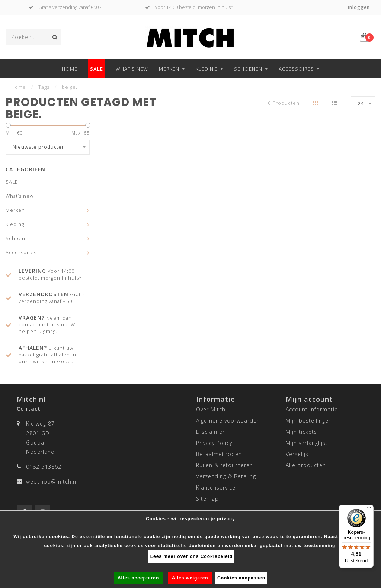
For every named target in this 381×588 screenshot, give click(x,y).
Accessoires (296, 69)
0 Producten (284, 103)
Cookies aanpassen (241, 578)
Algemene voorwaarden (228, 421)
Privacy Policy (214, 443)
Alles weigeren (190, 578)
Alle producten (306, 465)
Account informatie (312, 409)
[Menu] (369, 509)
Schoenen (248, 69)
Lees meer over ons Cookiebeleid (192, 556)
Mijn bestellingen (309, 421)
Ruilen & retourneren (225, 465)
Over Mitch (211, 409)
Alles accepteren (138, 578)
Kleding (207, 69)
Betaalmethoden (219, 454)
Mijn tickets (301, 432)
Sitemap (207, 499)
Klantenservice (216, 487)
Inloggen (359, 7)
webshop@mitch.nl (52, 482)
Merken (169, 69)
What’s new (132, 69)
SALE (97, 69)
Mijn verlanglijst (307, 443)
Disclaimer (210, 432)
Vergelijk (297, 454)
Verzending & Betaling (226, 476)
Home (70, 69)
